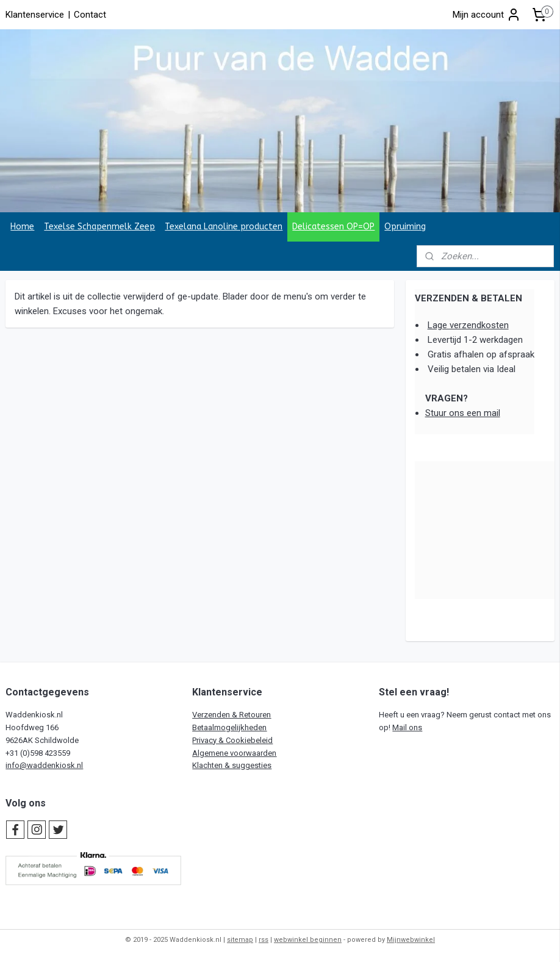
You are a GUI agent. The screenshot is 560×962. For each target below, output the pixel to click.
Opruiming (405, 227)
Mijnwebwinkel (411, 940)
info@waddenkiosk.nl (44, 765)
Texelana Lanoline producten (224, 227)
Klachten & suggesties (232, 765)
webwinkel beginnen (308, 940)
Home (22, 227)
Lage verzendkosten (468, 325)
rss (264, 940)
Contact (90, 15)
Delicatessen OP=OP (333, 227)
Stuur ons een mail (463, 413)
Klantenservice (35, 15)
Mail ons (407, 727)
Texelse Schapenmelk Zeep (99, 227)
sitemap (240, 940)
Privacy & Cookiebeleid (232, 740)
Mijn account (487, 15)
